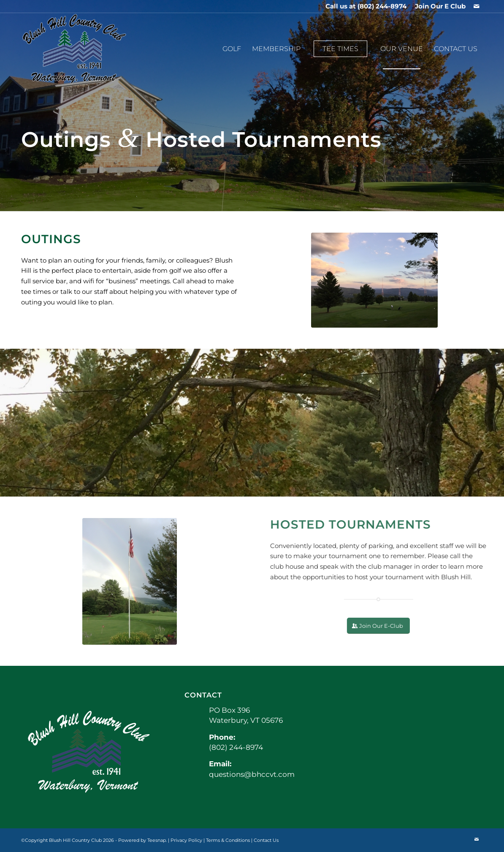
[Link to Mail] (477, 6)
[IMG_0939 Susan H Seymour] (121, 581)
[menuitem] (438, 6)
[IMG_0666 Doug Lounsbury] (374, 280)
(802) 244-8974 (382, 6)
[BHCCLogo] (74, 49)
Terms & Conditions (228, 840)
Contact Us (266, 840)
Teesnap (157, 840)
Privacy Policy (186, 840)
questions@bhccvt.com (252, 774)
